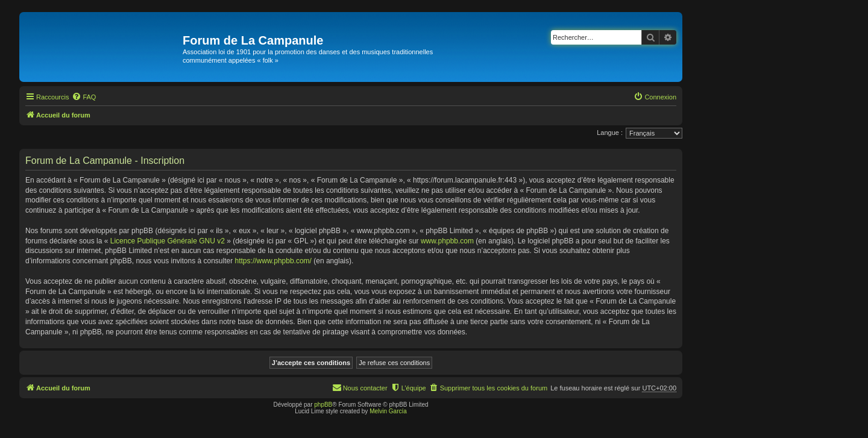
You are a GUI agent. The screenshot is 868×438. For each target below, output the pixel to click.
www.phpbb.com (447, 241)
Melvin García (388, 411)
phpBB (323, 405)
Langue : (610, 133)
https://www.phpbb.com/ (273, 261)
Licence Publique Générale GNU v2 (168, 241)
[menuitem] (84, 97)
